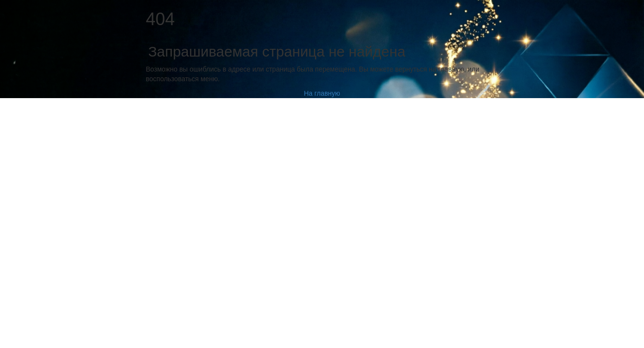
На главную (322, 93)
